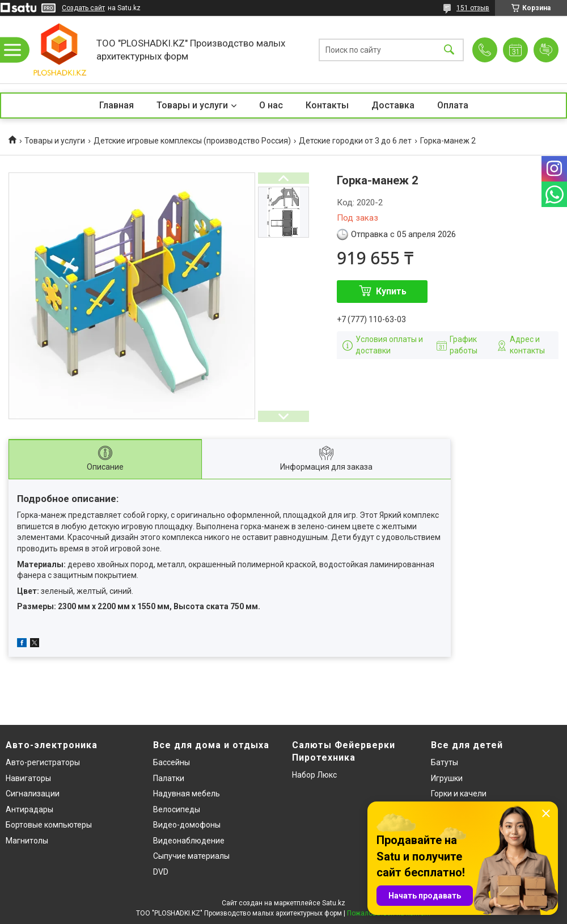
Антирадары (29, 809)
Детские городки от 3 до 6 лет (355, 141)
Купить (391, 291)
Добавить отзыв (546, 50)
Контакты (327, 105)
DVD (161, 872)
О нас (271, 105)
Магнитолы (27, 841)
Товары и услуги (192, 105)
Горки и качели (459, 794)
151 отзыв (473, 8)
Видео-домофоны (187, 825)
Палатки (169, 778)
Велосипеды (177, 809)
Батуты (445, 762)
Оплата (453, 105)
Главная (117, 105)
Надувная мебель (187, 794)
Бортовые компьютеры (49, 825)
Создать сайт (83, 8)
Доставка (393, 105)
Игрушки (447, 778)
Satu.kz (334, 903)
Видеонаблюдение (189, 841)
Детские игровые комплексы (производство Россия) (192, 141)
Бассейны (172, 762)
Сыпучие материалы (191, 856)
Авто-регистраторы (43, 762)
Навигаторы (28, 778)
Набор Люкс (314, 775)
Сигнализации (33, 794)
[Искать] (449, 50)
